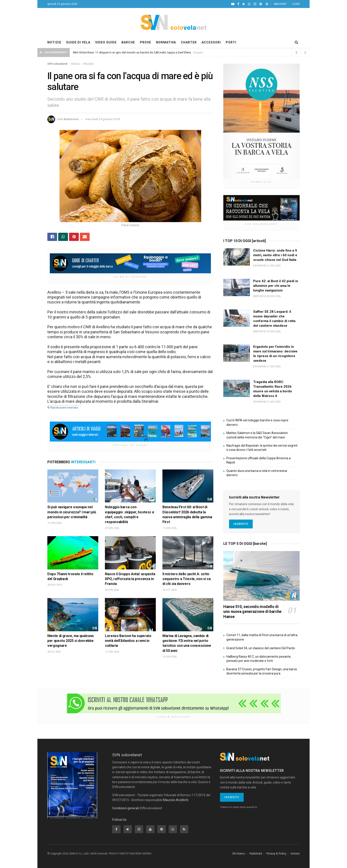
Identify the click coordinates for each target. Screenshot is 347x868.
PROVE (146, 42)
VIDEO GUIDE (106, 42)
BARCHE (128, 42)
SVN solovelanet (57, 64)
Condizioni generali (125, 808)
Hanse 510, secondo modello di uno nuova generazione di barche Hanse (252, 612)
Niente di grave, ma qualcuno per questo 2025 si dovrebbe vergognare (71, 641)
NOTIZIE (54, 42)
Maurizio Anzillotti (176, 800)
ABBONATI (280, 4)
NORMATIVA (166, 42)
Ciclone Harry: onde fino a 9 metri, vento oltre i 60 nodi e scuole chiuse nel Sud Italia (275, 255)
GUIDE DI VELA (78, 42)
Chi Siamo (239, 853)
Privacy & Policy (276, 853)
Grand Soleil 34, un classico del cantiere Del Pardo (261, 648)
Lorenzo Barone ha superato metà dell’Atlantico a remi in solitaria (128, 641)
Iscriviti (241, 524)
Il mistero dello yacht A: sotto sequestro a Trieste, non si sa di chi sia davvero (186, 579)
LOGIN (296, 4)
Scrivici (295, 853)
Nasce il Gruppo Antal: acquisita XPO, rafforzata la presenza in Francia (130, 579)
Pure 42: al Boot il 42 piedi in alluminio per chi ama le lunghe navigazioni (276, 286)
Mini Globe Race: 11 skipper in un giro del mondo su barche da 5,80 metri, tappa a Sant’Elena (132, 52)
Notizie (75, 64)
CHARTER (189, 42)
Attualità (88, 64)
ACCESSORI (211, 42)
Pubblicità (256, 853)
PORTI (231, 42)
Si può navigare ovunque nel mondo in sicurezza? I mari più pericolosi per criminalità (72, 512)
